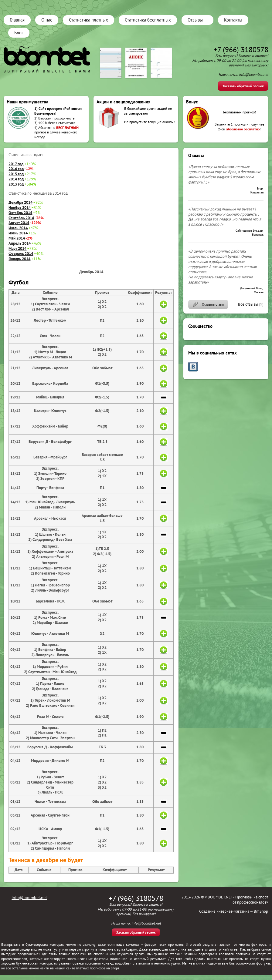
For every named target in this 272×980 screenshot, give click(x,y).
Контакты (233, 20)
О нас (47, 20)
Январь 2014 (19, 259)
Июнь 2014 (18, 233)
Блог (19, 33)
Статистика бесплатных (148, 20)
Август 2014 (19, 223)
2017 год (16, 164)
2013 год (16, 184)
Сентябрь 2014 (21, 218)
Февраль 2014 (21, 254)
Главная (17, 20)
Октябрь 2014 (20, 213)
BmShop (261, 911)
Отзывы (195, 20)
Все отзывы (248, 304)
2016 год (16, 169)
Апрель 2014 (20, 243)
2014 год (16, 179)
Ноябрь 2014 (20, 208)
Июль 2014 (18, 228)
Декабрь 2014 (20, 202)
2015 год (16, 174)
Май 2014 (17, 238)
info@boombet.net (29, 898)
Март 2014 (17, 248)
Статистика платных (88, 20)
